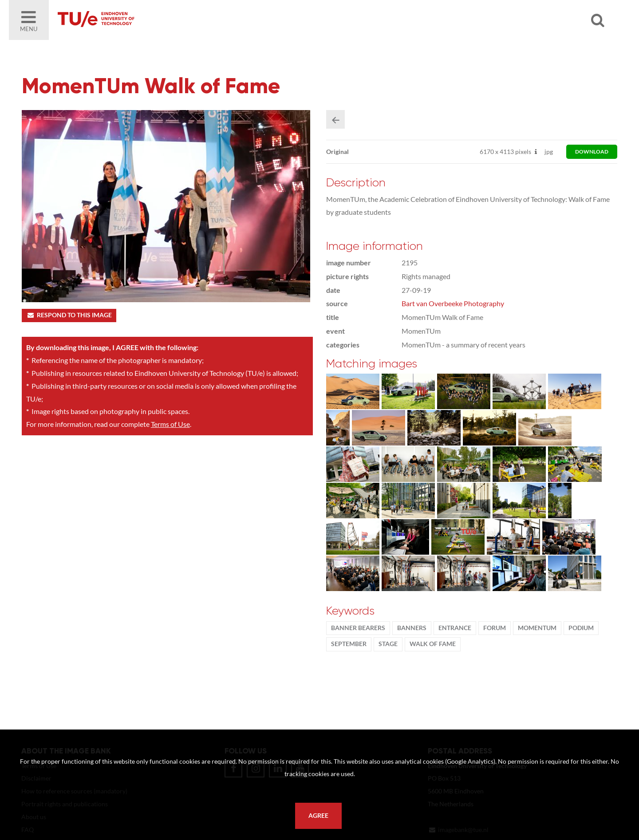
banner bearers (358, 628)
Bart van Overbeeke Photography (453, 303)
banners (412, 628)
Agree (318, 816)
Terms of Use (170, 424)
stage (388, 644)
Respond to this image (69, 315)
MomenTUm (537, 628)
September (349, 644)
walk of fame (433, 644)
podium (581, 628)
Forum (495, 628)
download (592, 152)
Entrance (455, 628)
